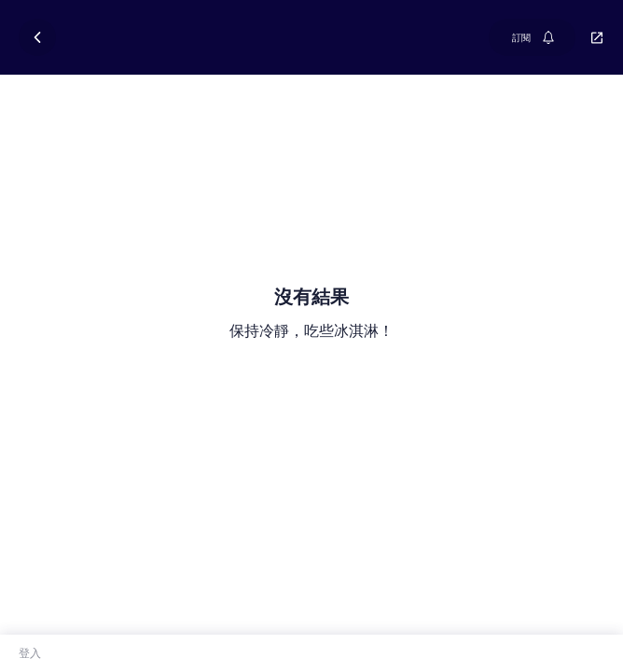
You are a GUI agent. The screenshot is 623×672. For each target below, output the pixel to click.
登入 (30, 653)
